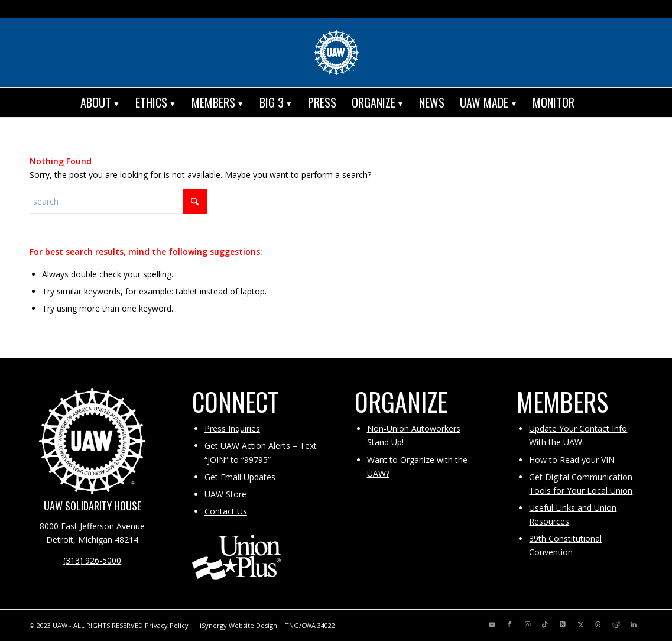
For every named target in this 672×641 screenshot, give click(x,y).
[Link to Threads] (598, 624)
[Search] (591, 102)
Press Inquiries (232, 428)
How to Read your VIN (572, 460)
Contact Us (226, 511)
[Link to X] (563, 624)
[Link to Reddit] (616, 624)
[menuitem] (100, 102)
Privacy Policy (167, 625)
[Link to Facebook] (509, 624)
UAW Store (225, 494)
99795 (256, 460)
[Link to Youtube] (492, 624)
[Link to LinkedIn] (634, 624)
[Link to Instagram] (527, 624)
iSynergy (213, 625)
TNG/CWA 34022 (310, 625)
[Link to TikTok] (545, 624)
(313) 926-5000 (92, 560)
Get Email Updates (240, 477)
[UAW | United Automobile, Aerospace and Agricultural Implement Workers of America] (336, 53)
